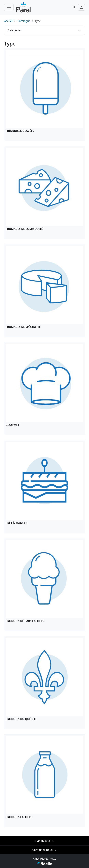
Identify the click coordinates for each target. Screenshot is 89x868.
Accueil (9, 21)
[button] (74, 7)
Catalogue (24, 21)
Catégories (15, 30)
